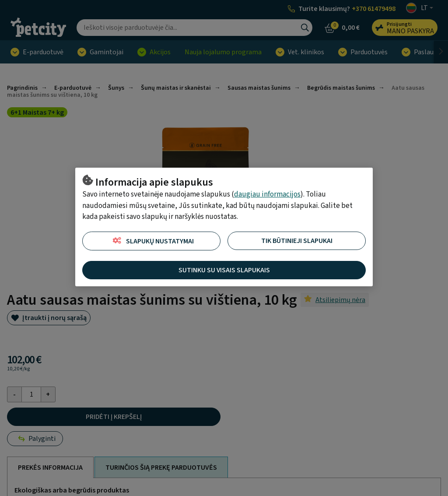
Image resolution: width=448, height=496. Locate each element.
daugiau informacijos (267, 194)
